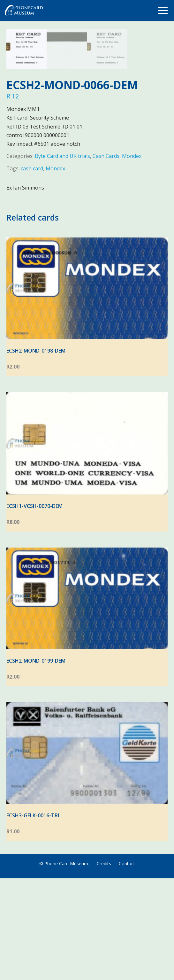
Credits (104, 965)
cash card (32, 270)
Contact (127, 965)
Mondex (132, 258)
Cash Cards (106, 258)
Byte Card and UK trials (62, 258)
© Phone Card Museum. (64, 965)
